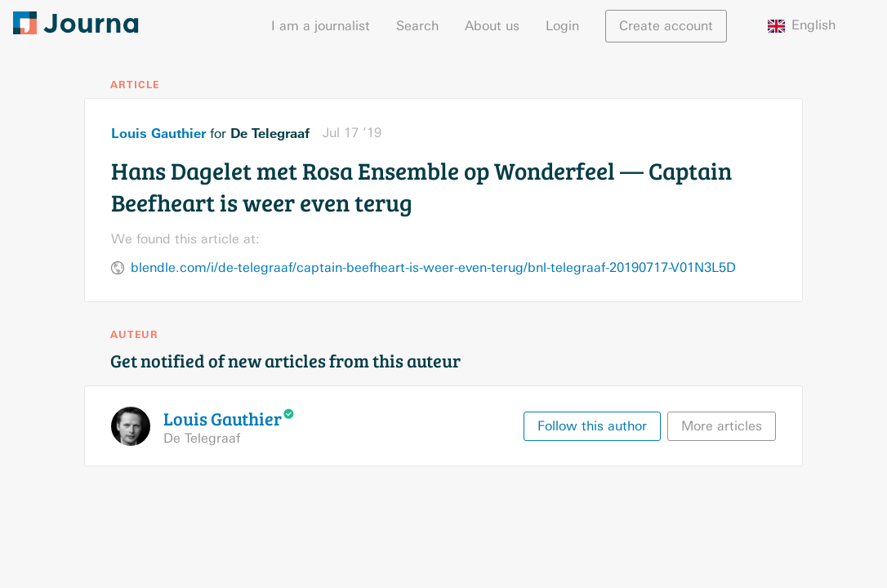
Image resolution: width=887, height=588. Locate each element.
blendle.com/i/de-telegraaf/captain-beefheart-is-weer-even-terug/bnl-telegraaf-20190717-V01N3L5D (433, 267)
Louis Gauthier (158, 133)
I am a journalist (321, 26)
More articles (722, 426)
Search (417, 26)
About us (492, 26)
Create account (666, 26)
